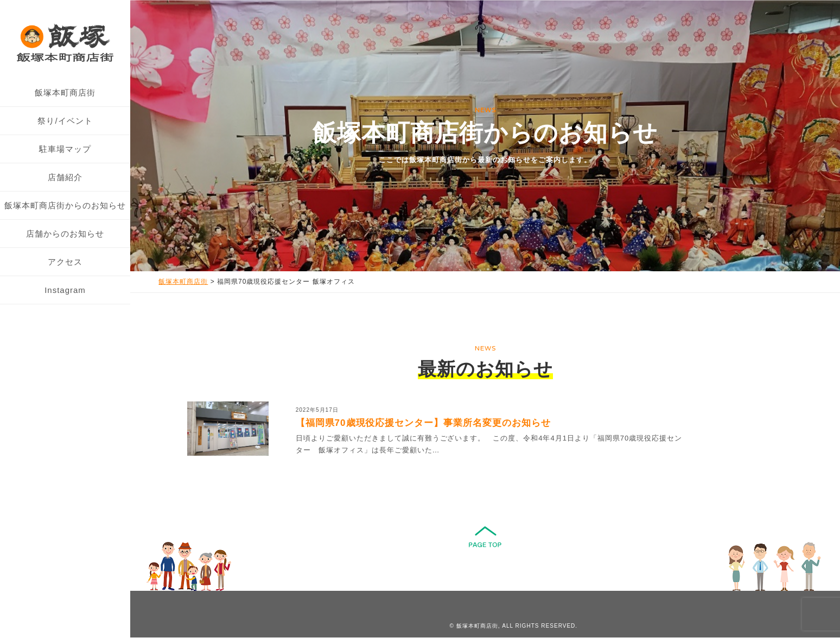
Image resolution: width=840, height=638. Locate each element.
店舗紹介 (65, 177)
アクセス (65, 262)
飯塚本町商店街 (65, 92)
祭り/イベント (65, 121)
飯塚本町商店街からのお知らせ (65, 205)
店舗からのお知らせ (65, 234)
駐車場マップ (65, 149)
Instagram (65, 290)
